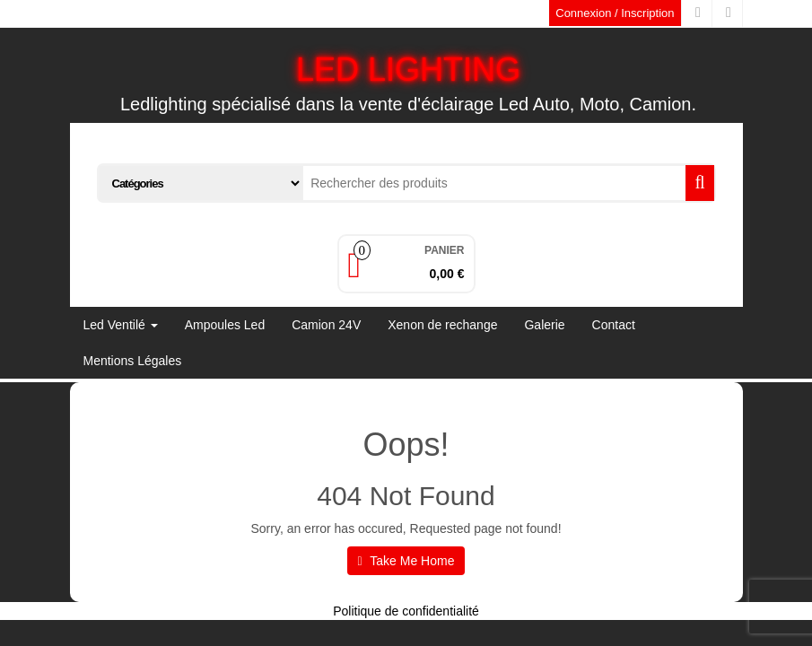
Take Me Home (406, 561)
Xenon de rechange (442, 325)
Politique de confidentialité (406, 611)
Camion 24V (326, 325)
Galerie (544, 325)
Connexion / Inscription (615, 13)
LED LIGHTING (408, 70)
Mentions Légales (133, 361)
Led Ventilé (121, 325)
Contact (614, 325)
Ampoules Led (225, 325)
